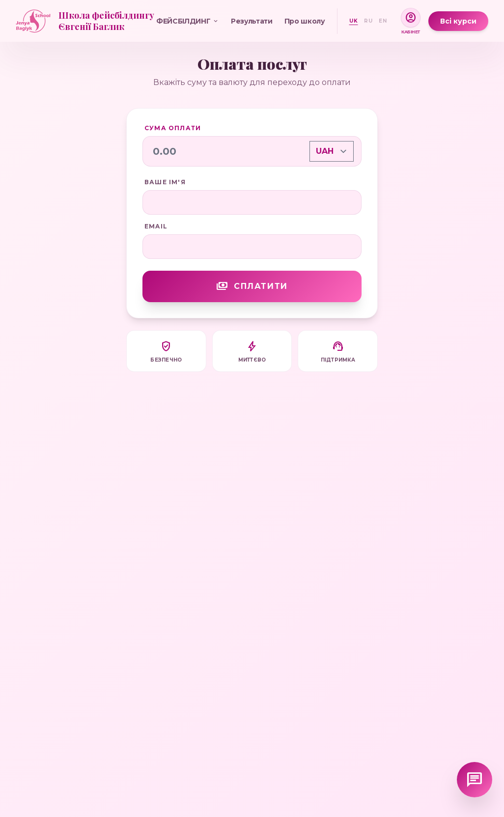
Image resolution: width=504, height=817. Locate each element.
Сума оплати (173, 128)
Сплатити (252, 286)
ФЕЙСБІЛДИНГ (188, 21)
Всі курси (458, 21)
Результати (252, 21)
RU (368, 21)
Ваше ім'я (165, 182)
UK (354, 21)
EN (383, 21)
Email (156, 226)
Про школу (305, 21)
